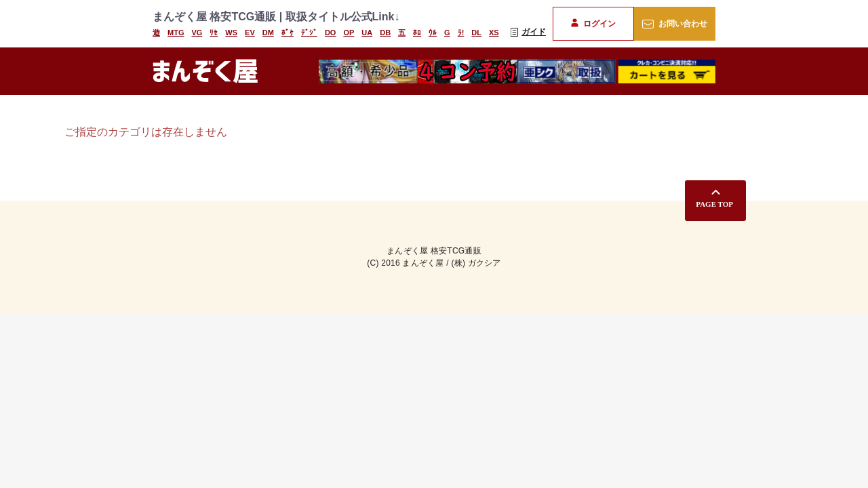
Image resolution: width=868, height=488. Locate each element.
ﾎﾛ (417, 33)
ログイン (593, 23)
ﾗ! (461, 33)
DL (476, 33)
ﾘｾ (214, 33)
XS (494, 33)
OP (349, 33)
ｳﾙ (433, 33)
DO (331, 33)
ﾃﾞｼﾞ (309, 33)
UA (367, 33)
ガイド (528, 32)
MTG (176, 33)
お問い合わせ (674, 24)
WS (231, 33)
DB (385, 33)
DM (268, 33)
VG (197, 33)
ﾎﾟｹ (288, 33)
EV (250, 33)
